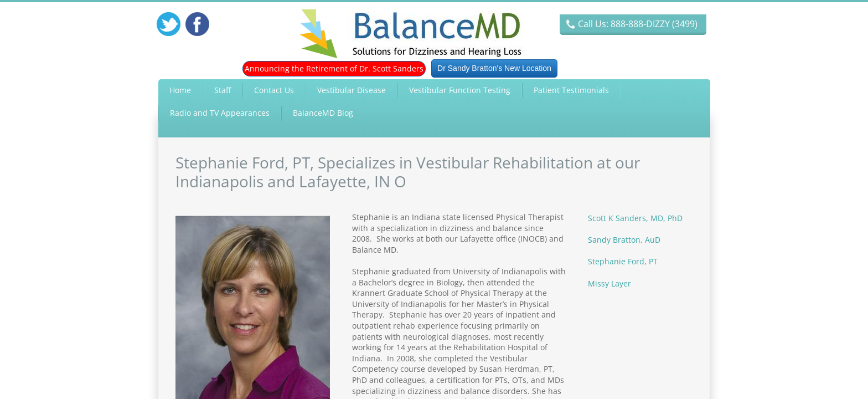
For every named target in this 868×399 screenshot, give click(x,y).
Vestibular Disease (352, 90)
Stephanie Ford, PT (623, 261)
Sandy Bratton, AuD (624, 240)
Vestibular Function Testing (460, 90)
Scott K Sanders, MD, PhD (635, 218)
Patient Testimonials (571, 90)
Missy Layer (609, 283)
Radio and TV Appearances (220, 113)
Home (180, 90)
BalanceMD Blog (323, 113)
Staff (223, 90)
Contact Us (274, 90)
